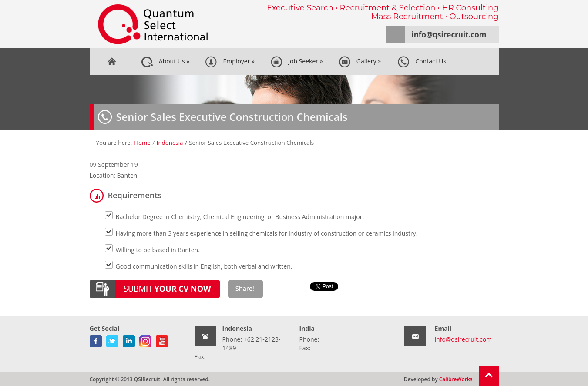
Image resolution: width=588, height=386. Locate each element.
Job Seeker (297, 62)
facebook (96, 339)
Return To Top (489, 376)
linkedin (129, 339)
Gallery (360, 62)
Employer (230, 62)
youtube (162, 339)
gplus (145, 339)
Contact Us (422, 62)
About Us (165, 62)
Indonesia (170, 143)
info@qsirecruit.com (449, 35)
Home (111, 61)
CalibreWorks (456, 379)
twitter (112, 339)
